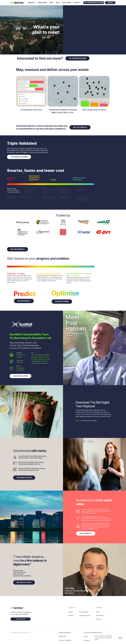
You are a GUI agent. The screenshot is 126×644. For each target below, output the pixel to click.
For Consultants (84, 612)
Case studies (100, 615)
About (98, 612)
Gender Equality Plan (65, 633)
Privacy (86, 636)
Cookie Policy (63, 636)
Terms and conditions (65, 640)
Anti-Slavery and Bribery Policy (93, 633)
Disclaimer (87, 640)
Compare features (84, 615)
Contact (98, 619)
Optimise (71, 615)
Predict (71, 612)
